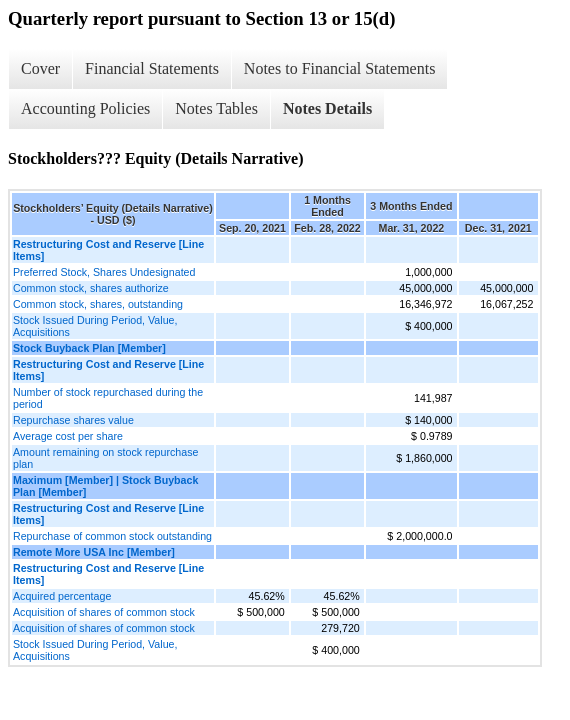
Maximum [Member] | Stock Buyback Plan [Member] (105, 486)
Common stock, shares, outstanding (98, 304)
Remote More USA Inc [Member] (94, 552)
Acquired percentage (62, 596)
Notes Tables (216, 108)
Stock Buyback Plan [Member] (89, 348)
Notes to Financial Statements (340, 68)
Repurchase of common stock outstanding (112, 536)
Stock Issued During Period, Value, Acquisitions (95, 326)
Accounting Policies (85, 108)
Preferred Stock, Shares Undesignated (104, 272)
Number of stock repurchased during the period (108, 398)
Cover (40, 68)
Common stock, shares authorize (91, 288)
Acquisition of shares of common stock (104, 612)
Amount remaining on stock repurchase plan (105, 458)
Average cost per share (68, 436)
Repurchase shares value (73, 420)
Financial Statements (152, 68)
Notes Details (327, 108)
